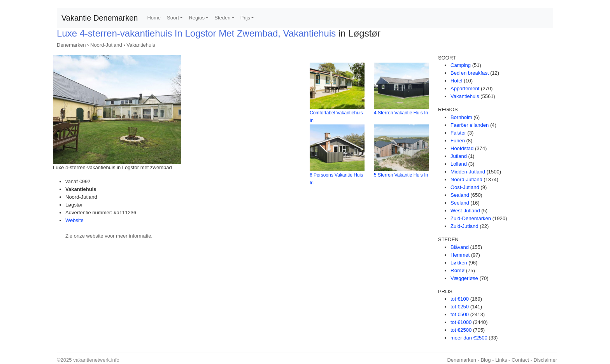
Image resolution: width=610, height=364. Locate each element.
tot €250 (460, 307)
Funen (458, 141)
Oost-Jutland (465, 187)
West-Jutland (465, 211)
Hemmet (460, 255)
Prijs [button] (245, 18)
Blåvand (460, 247)
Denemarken (71, 45)
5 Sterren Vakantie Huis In (401, 175)
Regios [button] (196, 18)
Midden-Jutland (468, 172)
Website (74, 220)
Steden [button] (222, 18)
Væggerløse (464, 278)
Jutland (459, 156)
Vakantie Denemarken (100, 18)
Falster (458, 133)
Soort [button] (173, 18)
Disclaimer (545, 360)
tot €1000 (461, 322)
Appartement (465, 88)
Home (154, 18)
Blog (486, 360)
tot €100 (460, 299)
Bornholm (461, 117)
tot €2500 (461, 330)
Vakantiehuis (141, 45)
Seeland (460, 203)
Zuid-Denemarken (471, 218)
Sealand (460, 195)
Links (501, 360)
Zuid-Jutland (465, 226)
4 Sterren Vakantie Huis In (401, 113)
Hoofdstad (462, 148)
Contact (520, 360)
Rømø (457, 270)
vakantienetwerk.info (96, 360)
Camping (461, 65)
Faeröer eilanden (470, 125)
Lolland (459, 164)
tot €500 (460, 314)
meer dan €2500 (469, 338)
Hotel (456, 81)
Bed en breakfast (470, 73)
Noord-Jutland (106, 45)
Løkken (459, 263)
